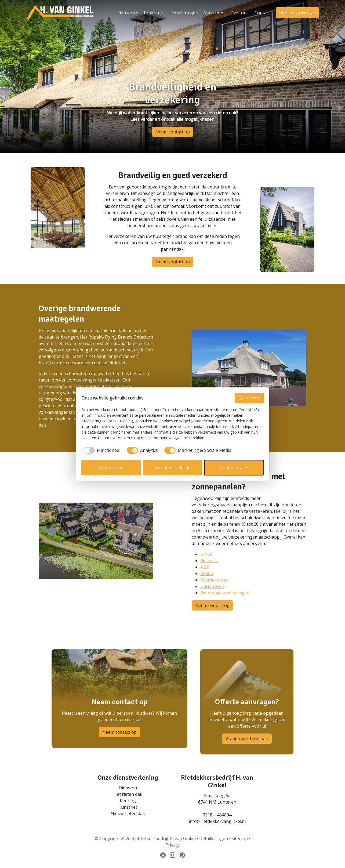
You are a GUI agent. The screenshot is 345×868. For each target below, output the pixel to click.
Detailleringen (184, 13)
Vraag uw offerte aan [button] (247, 739)
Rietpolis (209, 561)
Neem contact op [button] (173, 132)
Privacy (172, 845)
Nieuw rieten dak (128, 813)
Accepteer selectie (172, 468)
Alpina (207, 573)
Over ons (239, 13)
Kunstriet (128, 807)
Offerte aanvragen (297, 13)
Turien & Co (212, 586)
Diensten (126, 13)
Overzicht (249, 398)
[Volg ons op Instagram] (173, 855)
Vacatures (214, 13)
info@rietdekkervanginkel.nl (217, 821)
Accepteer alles (234, 468)
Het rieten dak (128, 794)
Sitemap (240, 838)
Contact (262, 13)
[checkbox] (101, 450)
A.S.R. (205, 567)
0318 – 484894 (217, 815)
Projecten (154, 13)
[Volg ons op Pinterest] (182, 855)
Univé (206, 554)
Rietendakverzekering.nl (225, 593)
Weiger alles (111, 468)
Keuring (128, 801)
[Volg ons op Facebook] (163, 855)
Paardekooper (215, 580)
